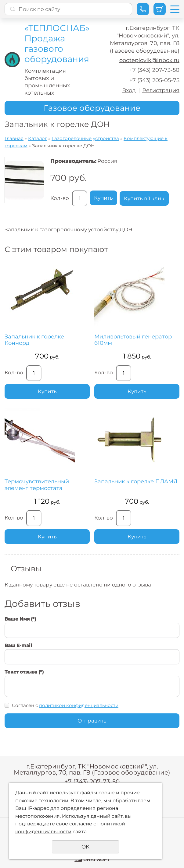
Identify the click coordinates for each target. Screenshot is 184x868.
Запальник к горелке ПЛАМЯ (136, 482)
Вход (129, 90)
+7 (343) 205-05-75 (154, 80)
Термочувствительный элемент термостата (37, 485)
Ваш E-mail (18, 645)
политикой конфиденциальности (79, 705)
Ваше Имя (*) (20, 619)
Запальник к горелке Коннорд (34, 340)
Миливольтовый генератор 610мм (133, 340)
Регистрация (161, 90)
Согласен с (65, 705)
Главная (14, 138)
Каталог (38, 138)
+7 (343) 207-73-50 (154, 70)
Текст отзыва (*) (24, 672)
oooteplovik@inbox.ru (149, 60)
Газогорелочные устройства (85, 138)
